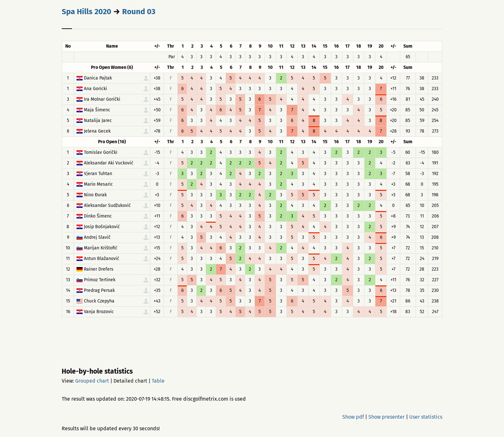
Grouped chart (92, 381)
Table (158, 381)
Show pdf (353, 417)
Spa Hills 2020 (86, 12)
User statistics (426, 417)
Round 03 (139, 12)
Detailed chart (130, 381)
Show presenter (387, 417)
